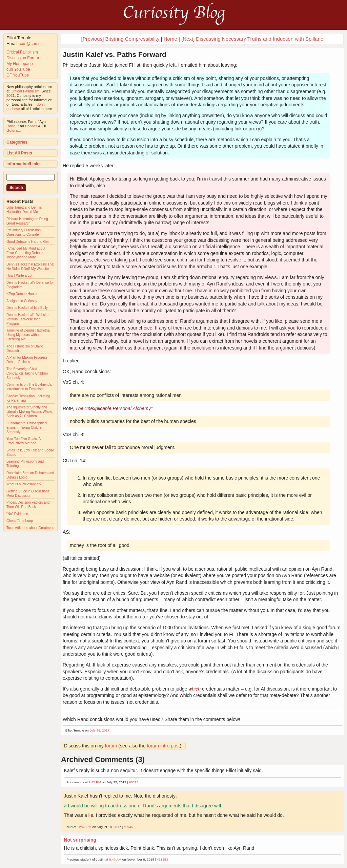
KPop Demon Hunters (23, 294)
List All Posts (19, 153)
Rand (11, 126)
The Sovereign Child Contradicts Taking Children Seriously (27, 373)
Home (170, 39)
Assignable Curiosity (22, 301)
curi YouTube (18, 69)
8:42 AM (115, 859)
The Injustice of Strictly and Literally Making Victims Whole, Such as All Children (30, 412)
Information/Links (24, 164)
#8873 (134, 782)
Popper (31, 126)
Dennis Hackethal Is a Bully (27, 308)
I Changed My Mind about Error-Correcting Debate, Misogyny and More (26, 253)
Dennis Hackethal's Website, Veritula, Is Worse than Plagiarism (28, 319)
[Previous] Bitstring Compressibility (120, 39)
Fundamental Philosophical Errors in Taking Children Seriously (27, 428)
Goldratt (13, 130)
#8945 (128, 827)
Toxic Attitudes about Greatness (30, 528)
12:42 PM (84, 827)
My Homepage (20, 64)
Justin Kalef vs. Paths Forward (115, 54)
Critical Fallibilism (22, 52)
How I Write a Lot (19, 276)
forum (111, 746)
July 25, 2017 (100, 730)
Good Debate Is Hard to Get (28, 242)
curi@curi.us (31, 44)
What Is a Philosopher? (24, 484)
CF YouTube (18, 75)
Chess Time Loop (20, 521)
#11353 (162, 859)
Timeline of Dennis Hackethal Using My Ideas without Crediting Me (28, 335)
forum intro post (163, 746)
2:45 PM (95, 782)
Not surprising (80, 840)
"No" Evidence (17, 514)
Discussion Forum (23, 58)
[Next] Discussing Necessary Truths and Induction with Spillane (252, 39)
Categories (17, 142)
